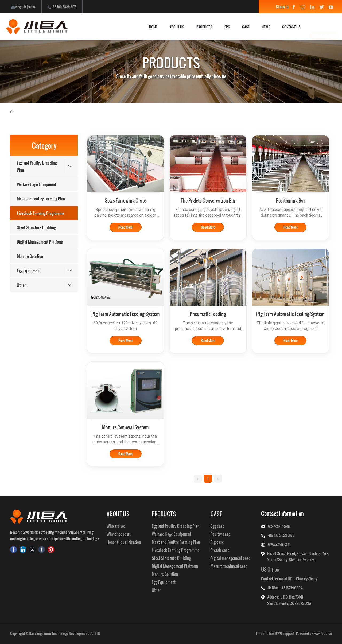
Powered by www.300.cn (314, 633)
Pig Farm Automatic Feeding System (126, 314)
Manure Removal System (125, 427)
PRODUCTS (171, 63)
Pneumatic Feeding (208, 314)
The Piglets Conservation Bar (208, 200)
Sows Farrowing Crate (125, 200)
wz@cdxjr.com (23, 7)
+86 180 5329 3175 (62, 7)
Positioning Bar (291, 200)
